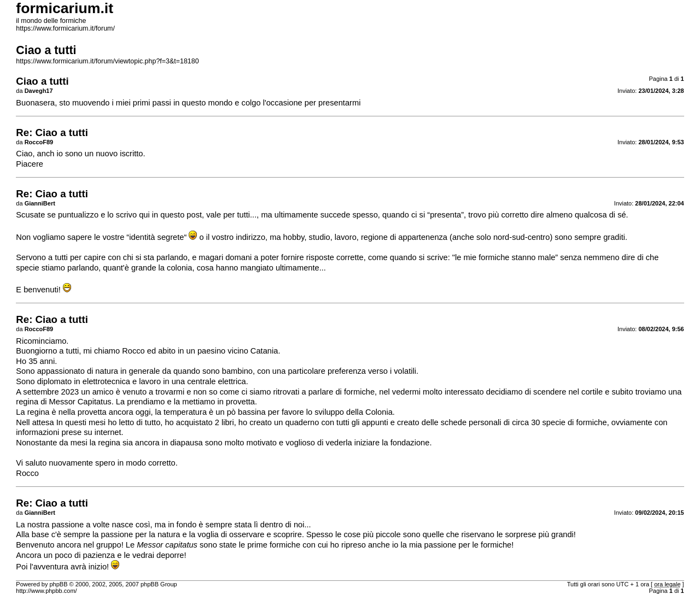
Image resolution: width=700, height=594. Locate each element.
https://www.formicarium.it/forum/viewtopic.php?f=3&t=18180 (107, 61)
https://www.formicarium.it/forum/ (65, 28)
